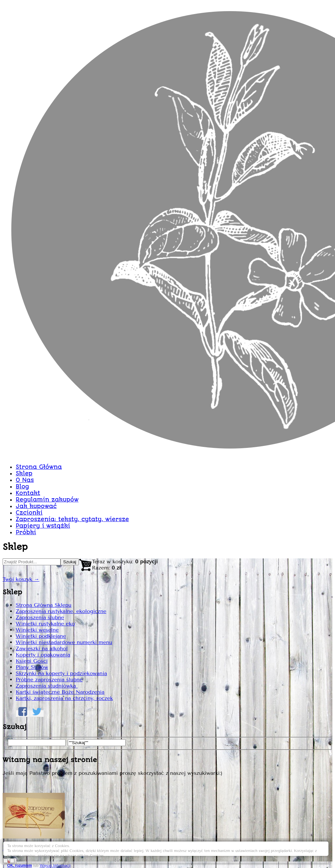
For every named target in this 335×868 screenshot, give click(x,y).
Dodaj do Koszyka (286, 564)
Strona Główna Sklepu (55, 252)
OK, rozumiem (247, 852)
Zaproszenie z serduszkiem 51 (232, 174)
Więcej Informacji (282, 852)
